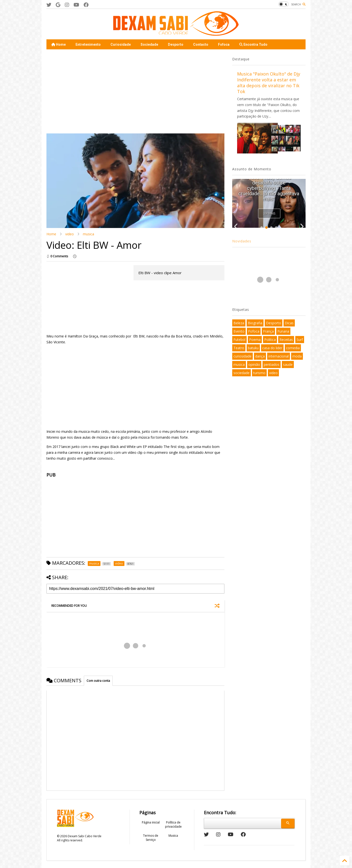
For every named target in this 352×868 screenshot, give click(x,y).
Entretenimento (88, 44)
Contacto (201, 44)
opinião (254, 364)
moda (297, 356)
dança (260, 356)
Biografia (255, 323)
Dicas (289, 323)
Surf (300, 340)
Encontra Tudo (253, 44)
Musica (173, 836)
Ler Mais (269, 213)
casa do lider (272, 348)
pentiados (272, 364)
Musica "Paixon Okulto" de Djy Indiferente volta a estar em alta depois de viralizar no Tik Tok (269, 83)
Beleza (239, 323)
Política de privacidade (173, 825)
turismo (259, 373)
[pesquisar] (242, 823)
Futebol (239, 340)
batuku (253, 348)
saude (288, 364)
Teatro (239, 348)
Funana (283, 331)
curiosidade (242, 356)
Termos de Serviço (151, 838)
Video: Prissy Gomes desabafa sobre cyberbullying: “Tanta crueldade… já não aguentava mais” (269, 188)
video (70, 234)
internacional (279, 356)
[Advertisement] (88, 91)
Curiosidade (121, 44)
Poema (255, 340)
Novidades (242, 241)
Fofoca (224, 44)
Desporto (176, 44)
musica (88, 234)
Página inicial (151, 822)
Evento (239, 331)
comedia (293, 348)
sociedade (242, 373)
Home (59, 44)
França (268, 331)
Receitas (286, 340)
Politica (270, 340)
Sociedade (149, 44)
